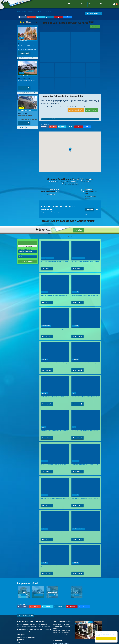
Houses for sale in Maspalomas (61, 632)
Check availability (76, 110)
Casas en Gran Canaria (25, 12)
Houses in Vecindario (59, 638)
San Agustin (23, 115)
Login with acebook (93, 13)
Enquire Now (92, 110)
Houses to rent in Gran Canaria (61, 625)
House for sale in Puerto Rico (61, 636)
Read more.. (24, 53)
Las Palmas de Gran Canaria (45, 12)
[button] (70, 150)
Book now (95, 27)
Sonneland (22, 44)
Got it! (106, 638)
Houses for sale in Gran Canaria (62, 630)
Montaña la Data (24, 79)
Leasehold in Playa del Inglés (61, 634)
